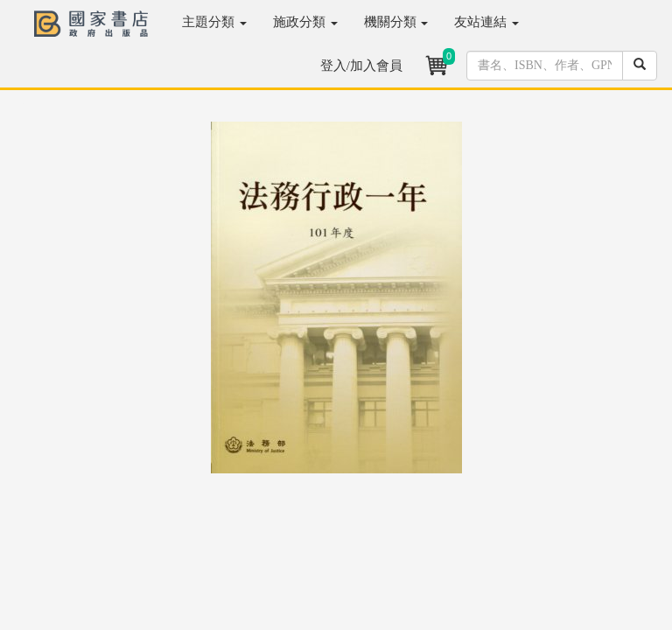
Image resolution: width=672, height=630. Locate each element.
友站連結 (486, 22)
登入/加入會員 (361, 66)
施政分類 (305, 22)
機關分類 (396, 22)
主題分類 (214, 22)
